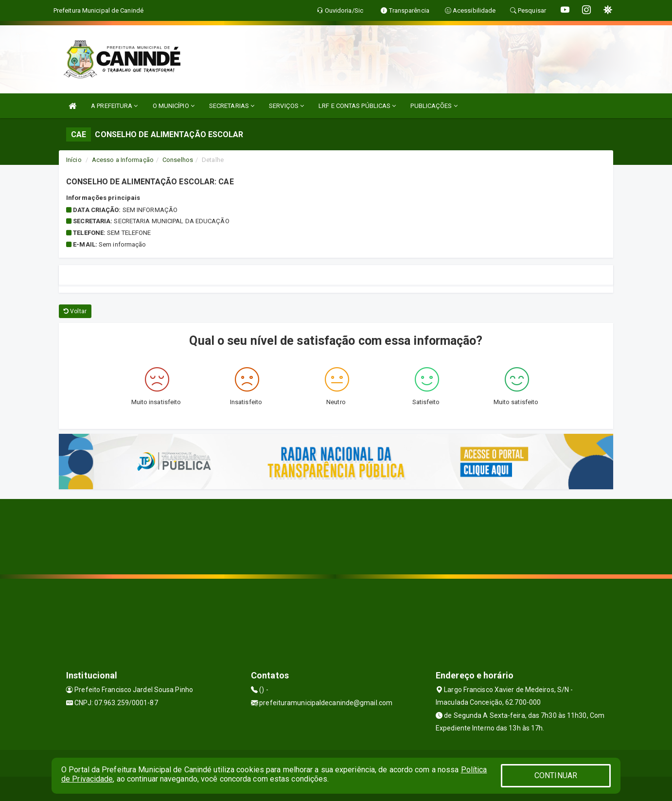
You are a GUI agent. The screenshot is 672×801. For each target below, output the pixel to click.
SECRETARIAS (232, 106)
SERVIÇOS (286, 106)
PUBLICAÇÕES (434, 106)
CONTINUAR (556, 775)
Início (74, 160)
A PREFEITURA (114, 106)
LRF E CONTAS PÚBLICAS (357, 106)
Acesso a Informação (123, 160)
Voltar (75, 311)
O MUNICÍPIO (174, 106)
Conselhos (178, 160)
